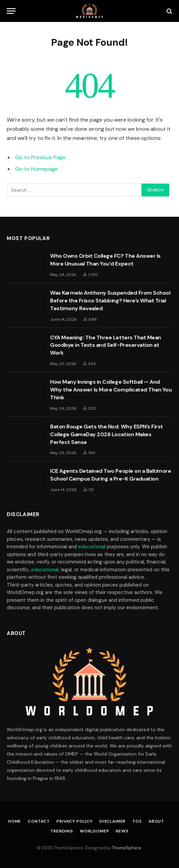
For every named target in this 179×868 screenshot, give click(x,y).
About (156, 821)
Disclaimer (113, 821)
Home (15, 821)
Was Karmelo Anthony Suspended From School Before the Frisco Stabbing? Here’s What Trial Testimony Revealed (110, 301)
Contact (39, 821)
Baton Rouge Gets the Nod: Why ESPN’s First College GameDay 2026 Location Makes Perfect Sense (107, 434)
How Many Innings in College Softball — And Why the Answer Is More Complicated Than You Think (111, 390)
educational (92, 547)
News (122, 831)
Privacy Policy (75, 821)
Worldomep (95, 831)
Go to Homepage (37, 169)
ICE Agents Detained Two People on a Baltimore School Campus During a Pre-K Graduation (110, 475)
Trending (62, 831)
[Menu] (11, 11)
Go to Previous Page (40, 157)
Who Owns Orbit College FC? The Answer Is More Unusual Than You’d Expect (105, 260)
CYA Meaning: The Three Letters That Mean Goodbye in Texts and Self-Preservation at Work (106, 345)
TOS (137, 821)
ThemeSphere (127, 848)
